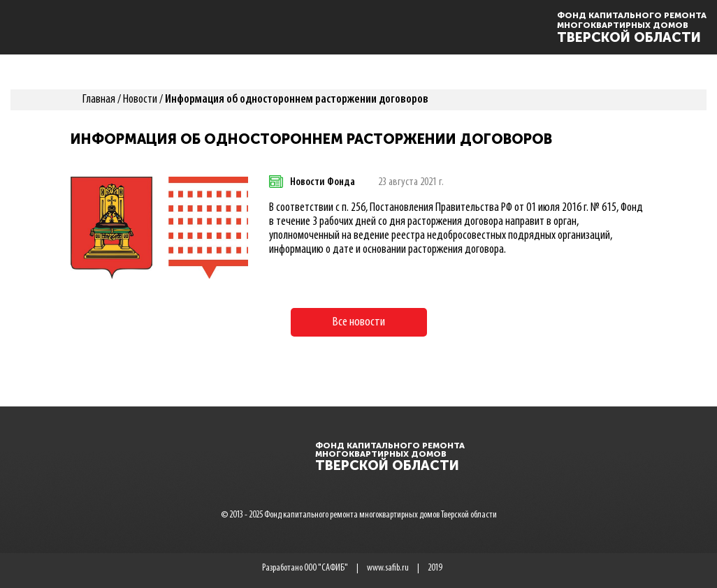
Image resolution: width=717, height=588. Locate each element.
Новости (140, 100)
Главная (99, 100)
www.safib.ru (388, 568)
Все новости (359, 322)
